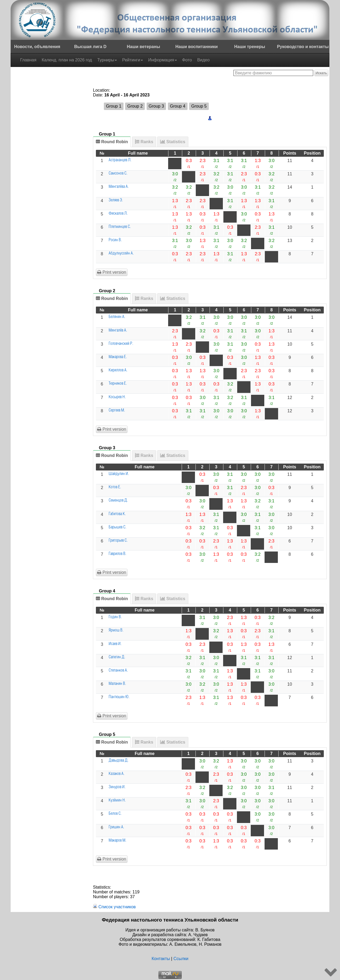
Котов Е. (115, 487)
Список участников (117, 907)
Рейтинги (133, 60)
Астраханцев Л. (120, 160)
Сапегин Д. (117, 657)
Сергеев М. (117, 410)
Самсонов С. (118, 173)
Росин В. (115, 240)
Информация (163, 60)
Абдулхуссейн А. (121, 253)
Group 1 (114, 106)
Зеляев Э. (116, 200)
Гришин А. (116, 827)
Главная (28, 60)
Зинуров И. (117, 787)
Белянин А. (117, 317)
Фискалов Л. (118, 213)
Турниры (107, 60)
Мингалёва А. (119, 187)
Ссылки (181, 959)
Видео (203, 60)
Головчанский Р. (121, 344)
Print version (112, 272)
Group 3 (156, 106)
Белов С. (115, 814)
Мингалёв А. (118, 330)
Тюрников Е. (118, 383)
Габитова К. (117, 514)
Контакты (161, 959)
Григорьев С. (118, 540)
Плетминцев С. (120, 227)
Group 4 (178, 106)
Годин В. (115, 617)
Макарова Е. (118, 357)
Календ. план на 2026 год (67, 60)
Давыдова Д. (118, 760)
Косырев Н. (117, 397)
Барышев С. (117, 527)
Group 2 (135, 106)
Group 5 (199, 106)
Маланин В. (117, 684)
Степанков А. (118, 670)
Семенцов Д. (118, 500)
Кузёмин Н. (117, 800)
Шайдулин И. (119, 474)
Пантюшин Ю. (119, 697)
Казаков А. (116, 774)
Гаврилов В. (117, 554)
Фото (187, 60)
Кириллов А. (118, 370)
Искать (321, 73)
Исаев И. (115, 644)
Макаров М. (117, 840)
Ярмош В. (116, 630)
